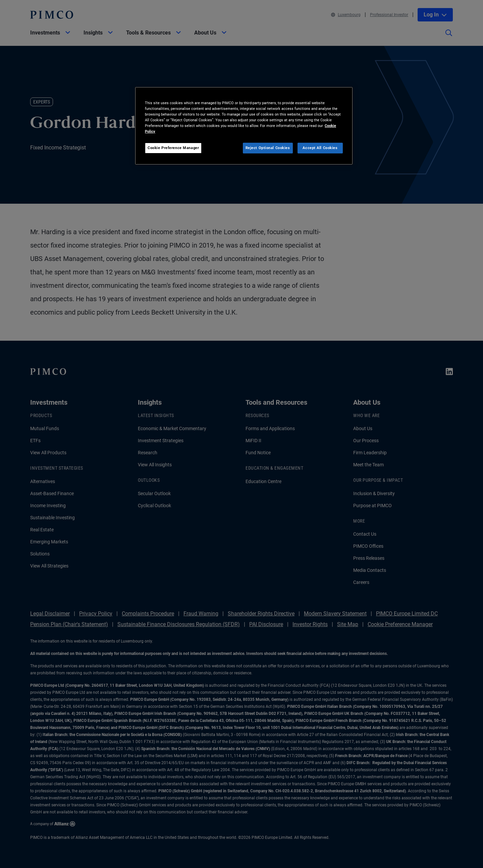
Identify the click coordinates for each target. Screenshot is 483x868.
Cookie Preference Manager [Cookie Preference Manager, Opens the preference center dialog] (173, 148)
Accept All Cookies (320, 148)
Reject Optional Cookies (268, 148)
